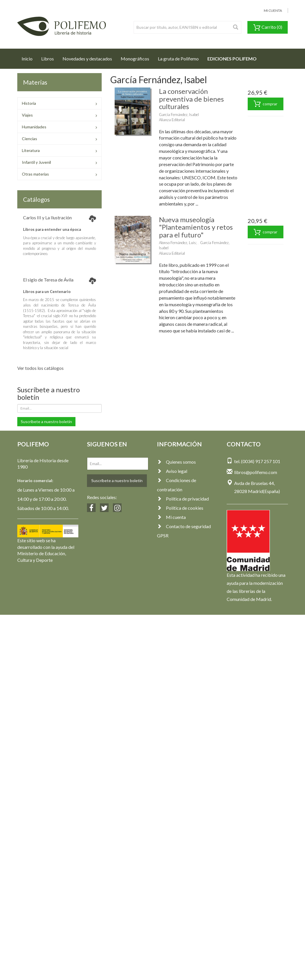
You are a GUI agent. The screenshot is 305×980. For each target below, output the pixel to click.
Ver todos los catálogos (40, 368)
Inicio (29, 57)
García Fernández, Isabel (179, 115)
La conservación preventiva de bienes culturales (191, 99)
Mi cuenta (171, 517)
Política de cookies (180, 508)
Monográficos (135, 59)
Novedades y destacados (87, 59)
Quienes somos (176, 462)
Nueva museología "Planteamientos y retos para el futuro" (196, 227)
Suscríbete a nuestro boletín (46, 422)
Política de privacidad (183, 499)
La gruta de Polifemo (178, 59)
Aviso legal (172, 471)
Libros (48, 59)
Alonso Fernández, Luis (177, 243)
